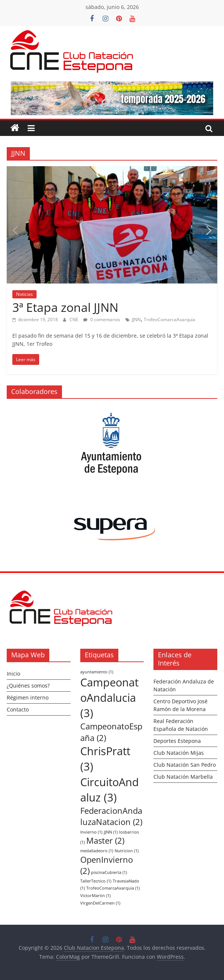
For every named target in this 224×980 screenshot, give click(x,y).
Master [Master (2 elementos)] (105, 841)
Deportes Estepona (177, 741)
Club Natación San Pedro (185, 765)
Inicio (13, 674)
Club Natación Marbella (183, 777)
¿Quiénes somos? (28, 686)
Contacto (18, 709)
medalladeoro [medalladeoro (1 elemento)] (97, 851)
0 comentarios (102, 320)
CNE (74, 320)
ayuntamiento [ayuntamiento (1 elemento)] (97, 672)
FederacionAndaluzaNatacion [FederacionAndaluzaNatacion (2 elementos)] (111, 816)
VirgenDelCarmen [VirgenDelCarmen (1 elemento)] (100, 903)
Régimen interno (28, 697)
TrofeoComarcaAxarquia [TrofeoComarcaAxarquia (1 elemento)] (113, 888)
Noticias (24, 294)
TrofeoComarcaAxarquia (169, 320)
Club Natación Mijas (179, 753)
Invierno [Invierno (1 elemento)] (91, 832)
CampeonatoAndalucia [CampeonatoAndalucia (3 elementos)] (109, 698)
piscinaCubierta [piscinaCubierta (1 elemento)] (109, 872)
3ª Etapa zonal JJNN (65, 307)
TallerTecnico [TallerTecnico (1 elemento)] (96, 881)
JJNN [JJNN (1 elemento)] (111, 832)
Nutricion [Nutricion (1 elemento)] (127, 851)
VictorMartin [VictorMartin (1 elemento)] (95, 896)
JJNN (136, 320)
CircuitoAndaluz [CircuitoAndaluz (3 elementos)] (110, 790)
